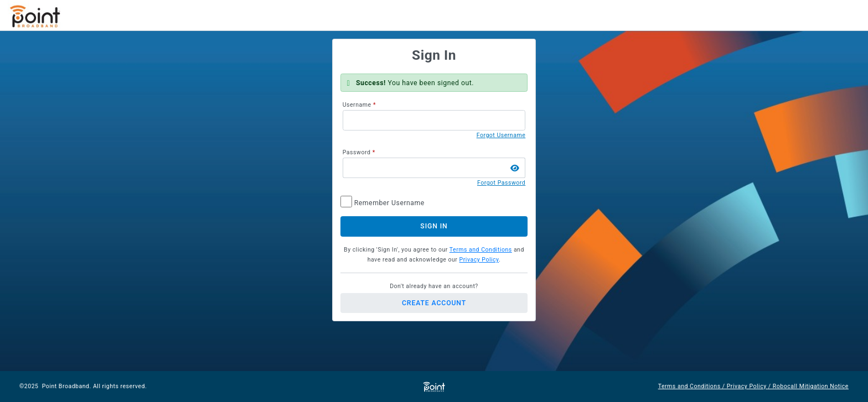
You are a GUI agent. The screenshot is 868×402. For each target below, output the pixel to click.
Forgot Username (501, 135)
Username (357, 105)
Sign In (434, 226)
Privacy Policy (479, 260)
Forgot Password (501, 183)
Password (357, 152)
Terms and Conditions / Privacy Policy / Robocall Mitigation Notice (753, 386)
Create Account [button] (434, 303)
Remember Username (389, 203)
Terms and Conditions (481, 250)
